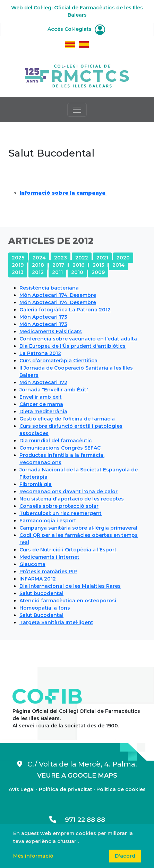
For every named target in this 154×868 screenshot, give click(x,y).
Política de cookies (121, 789)
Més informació (33, 856)
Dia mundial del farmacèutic (56, 441)
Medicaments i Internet (49, 557)
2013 (18, 272)
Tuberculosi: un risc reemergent (61, 513)
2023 (61, 258)
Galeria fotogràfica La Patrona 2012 (65, 310)
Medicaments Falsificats (51, 331)
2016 (78, 265)
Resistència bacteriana (49, 288)
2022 (82, 258)
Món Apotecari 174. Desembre (58, 295)
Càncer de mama (41, 404)
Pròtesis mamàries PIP (48, 572)
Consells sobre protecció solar (59, 506)
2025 (18, 258)
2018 (38, 265)
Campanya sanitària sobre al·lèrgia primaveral (78, 528)
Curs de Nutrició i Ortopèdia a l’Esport (68, 550)
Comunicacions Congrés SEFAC (60, 448)
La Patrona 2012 (40, 353)
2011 (57, 272)
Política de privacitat (66, 789)
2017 (58, 265)
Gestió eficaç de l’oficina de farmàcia (67, 419)
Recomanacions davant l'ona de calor (69, 491)
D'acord (125, 856)
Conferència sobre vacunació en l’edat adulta (78, 339)
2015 (98, 265)
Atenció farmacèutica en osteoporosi (68, 601)
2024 (39, 258)
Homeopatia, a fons (45, 608)
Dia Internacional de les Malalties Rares (70, 586)
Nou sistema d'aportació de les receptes (72, 499)
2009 (98, 272)
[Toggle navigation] (77, 110)
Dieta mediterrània (43, 411)
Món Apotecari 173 (43, 317)
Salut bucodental (41, 593)
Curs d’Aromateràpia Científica (58, 361)
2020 (123, 258)
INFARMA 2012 (38, 579)
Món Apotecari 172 (43, 382)
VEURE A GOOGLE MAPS (77, 776)
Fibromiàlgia (36, 484)
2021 (102, 258)
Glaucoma (32, 564)
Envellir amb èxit (41, 397)
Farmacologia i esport (48, 521)
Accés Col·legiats (76, 29)
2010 (77, 272)
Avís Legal (22, 789)
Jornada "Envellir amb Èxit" (54, 390)
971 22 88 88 (77, 820)
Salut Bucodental (41, 615)
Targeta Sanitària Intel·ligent (56, 622)
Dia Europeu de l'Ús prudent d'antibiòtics (72, 346)
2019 (18, 265)
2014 (118, 265)
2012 (38, 272)
